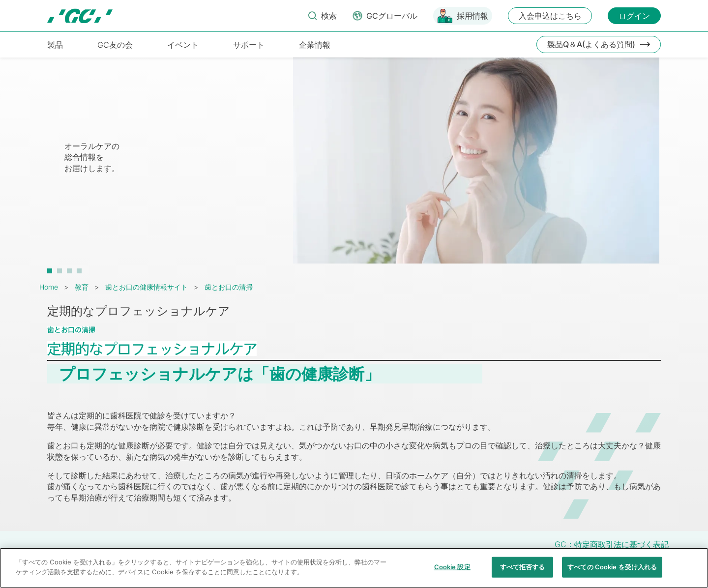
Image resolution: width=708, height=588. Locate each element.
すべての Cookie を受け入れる (612, 572)
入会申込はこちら (550, 16)
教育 (82, 287)
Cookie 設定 (452, 572)
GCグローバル (392, 16)
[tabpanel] (354, 166)
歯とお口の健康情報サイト (147, 287)
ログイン (634, 16)
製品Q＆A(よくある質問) (591, 44)
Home (49, 287)
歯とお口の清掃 (229, 287)
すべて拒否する (523, 572)
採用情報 (472, 16)
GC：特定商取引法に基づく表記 (612, 544)
